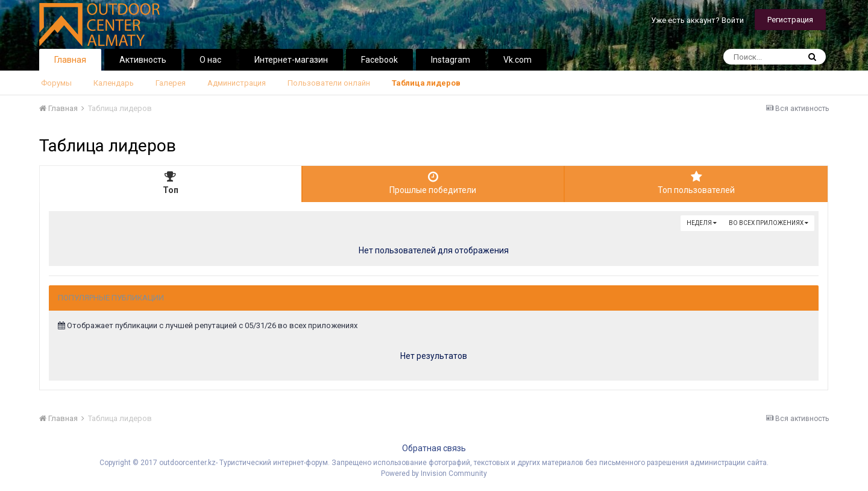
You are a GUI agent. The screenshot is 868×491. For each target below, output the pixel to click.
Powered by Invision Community (434, 474)
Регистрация (790, 20)
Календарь (114, 83)
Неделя (702, 223)
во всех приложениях (769, 223)
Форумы (56, 83)
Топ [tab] (171, 183)
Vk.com (517, 60)
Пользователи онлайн (329, 83)
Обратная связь (434, 448)
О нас (210, 60)
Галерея (171, 83)
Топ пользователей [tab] (696, 183)
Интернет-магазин (291, 60)
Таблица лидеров (426, 83)
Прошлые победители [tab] (433, 183)
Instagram (451, 60)
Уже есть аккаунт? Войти (697, 20)
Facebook (379, 60)
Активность (143, 60)
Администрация (237, 83)
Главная (70, 60)
